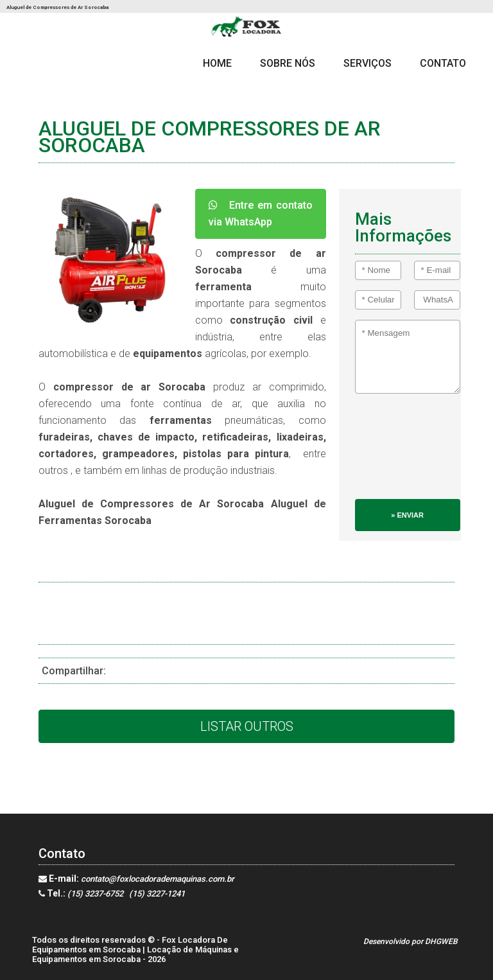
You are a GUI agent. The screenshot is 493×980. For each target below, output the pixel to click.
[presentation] (408, 453)
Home (217, 63)
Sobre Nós (288, 63)
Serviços (368, 63)
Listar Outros (247, 726)
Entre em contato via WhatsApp (261, 214)
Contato (443, 63)
